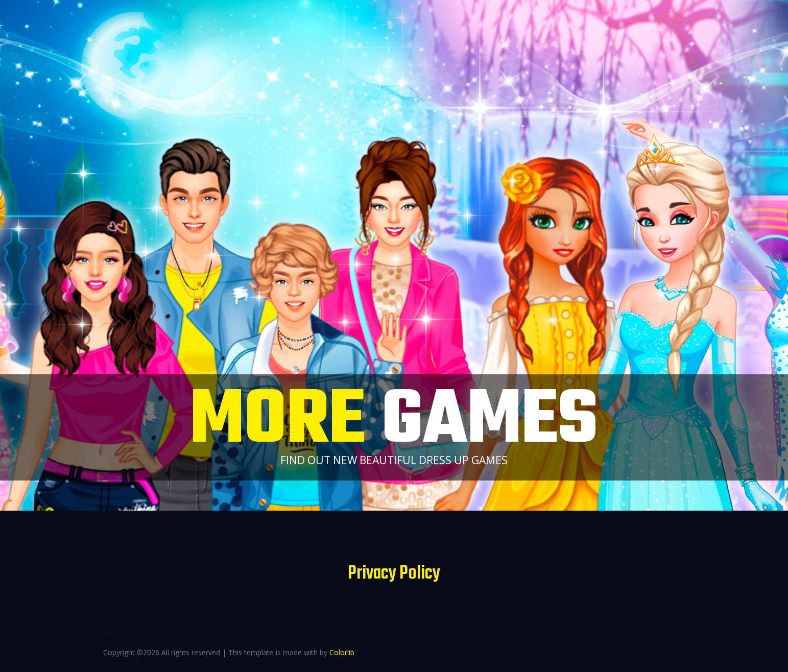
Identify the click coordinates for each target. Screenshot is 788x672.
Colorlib (342, 652)
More (394, 422)
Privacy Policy (394, 574)
